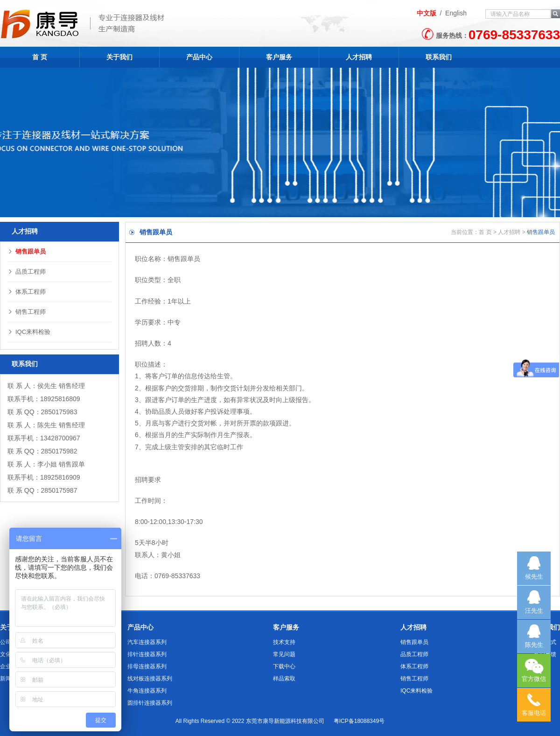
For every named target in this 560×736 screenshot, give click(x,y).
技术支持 (284, 642)
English (456, 13)
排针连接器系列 (147, 654)
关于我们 (119, 57)
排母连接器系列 (147, 666)
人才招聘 (359, 57)
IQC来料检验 (29, 332)
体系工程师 (27, 292)
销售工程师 (27, 312)
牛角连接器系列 (147, 691)
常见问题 (284, 654)
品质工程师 (27, 272)
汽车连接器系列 (147, 642)
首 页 (40, 57)
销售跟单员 (27, 251)
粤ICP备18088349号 (359, 721)
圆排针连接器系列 (150, 703)
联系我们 (439, 57)
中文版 (427, 13)
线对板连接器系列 (150, 679)
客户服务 (279, 57)
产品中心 (199, 57)
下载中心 (284, 666)
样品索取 (284, 679)
